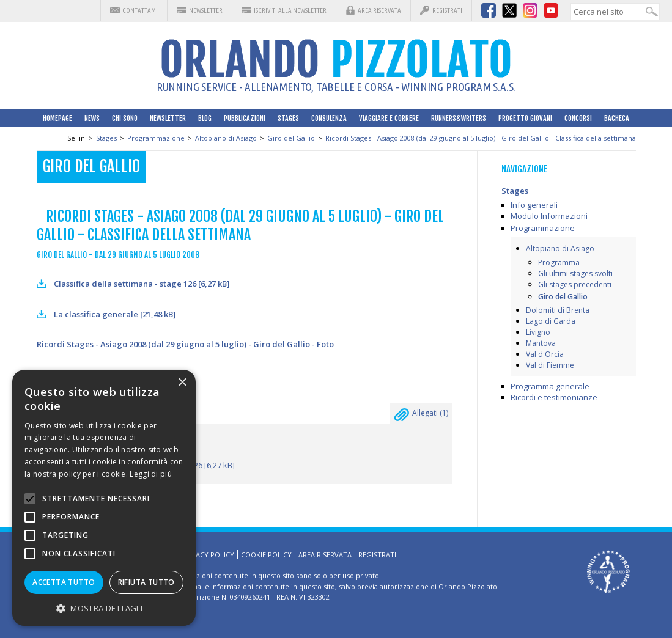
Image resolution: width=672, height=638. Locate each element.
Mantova (541, 343)
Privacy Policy (208, 555)
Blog (205, 118)
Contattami (140, 10)
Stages (288, 118)
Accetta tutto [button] (64, 582)
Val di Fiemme (550, 365)
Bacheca (617, 118)
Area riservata (379, 10)
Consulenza (329, 118)
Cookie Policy (266, 555)
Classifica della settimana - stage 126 (142, 284)
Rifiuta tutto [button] (146, 582)
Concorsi (578, 118)
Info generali (534, 205)
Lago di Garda (551, 321)
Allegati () (421, 416)
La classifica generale (115, 314)
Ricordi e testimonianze (554, 397)
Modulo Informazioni (549, 216)
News (92, 118)
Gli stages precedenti (575, 284)
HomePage (57, 118)
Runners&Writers (459, 118)
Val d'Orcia (545, 354)
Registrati (447, 10)
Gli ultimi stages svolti (575, 273)
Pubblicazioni (245, 118)
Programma (559, 262)
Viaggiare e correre (389, 118)
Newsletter (206, 10)
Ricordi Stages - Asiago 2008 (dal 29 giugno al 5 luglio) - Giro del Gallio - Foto (185, 344)
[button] (104, 608)
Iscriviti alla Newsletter (290, 10)
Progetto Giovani (525, 118)
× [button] (182, 383)
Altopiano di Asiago (226, 138)
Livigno (538, 332)
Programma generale (550, 386)
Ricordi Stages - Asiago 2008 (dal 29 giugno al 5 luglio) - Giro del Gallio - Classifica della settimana (481, 138)
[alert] (104, 498)
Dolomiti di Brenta (558, 310)
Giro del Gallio (291, 138)
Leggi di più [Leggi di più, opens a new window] (151, 474)
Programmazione (156, 138)
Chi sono (125, 118)
